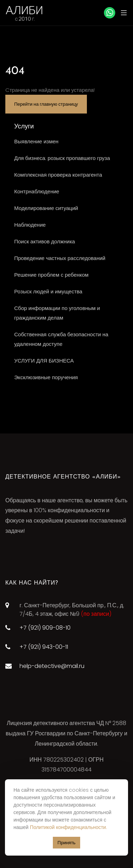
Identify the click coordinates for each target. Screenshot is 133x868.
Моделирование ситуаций (46, 208)
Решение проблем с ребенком (51, 275)
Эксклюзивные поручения (46, 377)
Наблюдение (30, 225)
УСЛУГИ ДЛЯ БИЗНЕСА (44, 361)
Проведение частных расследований (60, 258)
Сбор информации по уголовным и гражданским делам (57, 313)
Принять (66, 843)
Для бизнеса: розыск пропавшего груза (62, 158)
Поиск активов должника (45, 241)
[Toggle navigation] (122, 13)
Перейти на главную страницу (46, 104)
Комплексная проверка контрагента (58, 175)
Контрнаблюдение (37, 191)
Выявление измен (36, 141)
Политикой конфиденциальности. (68, 827)
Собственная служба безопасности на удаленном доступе (61, 339)
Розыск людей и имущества (48, 291)
